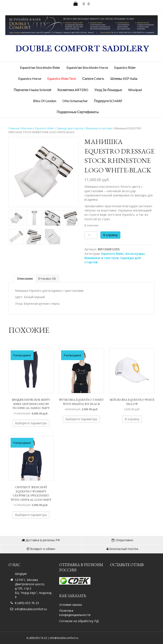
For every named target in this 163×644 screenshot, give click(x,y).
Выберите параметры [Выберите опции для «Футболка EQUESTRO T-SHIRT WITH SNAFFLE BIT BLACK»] (81, 419)
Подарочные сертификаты (78, 112)
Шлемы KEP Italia (124, 78)
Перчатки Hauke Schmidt (33, 90)
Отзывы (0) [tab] (47, 278)
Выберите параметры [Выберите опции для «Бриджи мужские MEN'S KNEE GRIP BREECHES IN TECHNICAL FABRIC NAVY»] (31, 423)
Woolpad (135, 90)
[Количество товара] (91, 235)
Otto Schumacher (75, 101)
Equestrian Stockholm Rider (40, 67)
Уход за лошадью (108, 90)
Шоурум (21, 574)
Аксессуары (135, 254)
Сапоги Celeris (93, 78)
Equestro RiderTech (62, 78)
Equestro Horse (30, 78)
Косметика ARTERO (73, 90)
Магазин (27, 128)
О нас (14, 565)
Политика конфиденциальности (75, 613)
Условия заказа (70, 605)
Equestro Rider (125, 67)
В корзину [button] (132, 419)
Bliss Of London (45, 101)
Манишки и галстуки (99, 128)
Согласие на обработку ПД (79, 621)
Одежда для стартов (70, 128)
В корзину (110, 235)
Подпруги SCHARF (108, 101)
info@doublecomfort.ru (31, 609)
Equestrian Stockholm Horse (87, 67)
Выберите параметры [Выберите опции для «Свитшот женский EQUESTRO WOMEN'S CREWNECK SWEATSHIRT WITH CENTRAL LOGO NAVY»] (31, 515)
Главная (14, 128)
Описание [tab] (25, 278)
